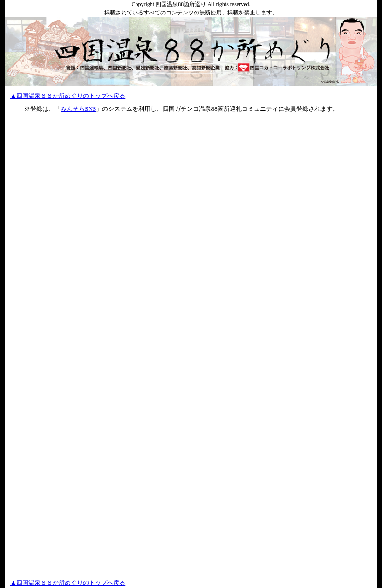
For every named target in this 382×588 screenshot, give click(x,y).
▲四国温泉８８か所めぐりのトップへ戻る (68, 96)
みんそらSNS (78, 109)
